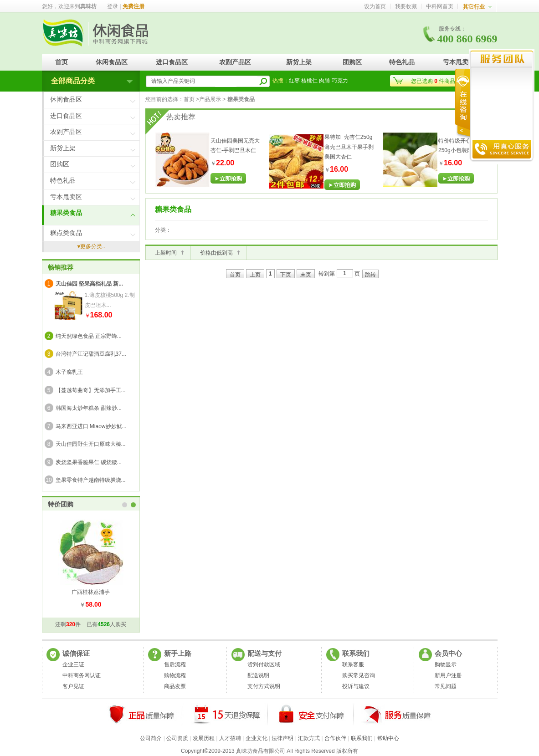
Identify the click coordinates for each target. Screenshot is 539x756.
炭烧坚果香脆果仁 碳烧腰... (89, 462)
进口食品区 (172, 62)
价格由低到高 (216, 253)
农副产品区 (235, 62)
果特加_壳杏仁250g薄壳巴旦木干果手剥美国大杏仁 (349, 147)
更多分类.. (93, 246)
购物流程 (175, 675)
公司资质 (177, 738)
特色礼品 (402, 62)
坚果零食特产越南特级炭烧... (91, 480)
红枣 (294, 81)
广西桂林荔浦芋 (91, 592)
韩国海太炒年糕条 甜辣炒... (89, 408)
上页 (255, 275)
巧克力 (340, 81)
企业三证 (73, 664)
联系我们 (362, 738)
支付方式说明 (264, 686)
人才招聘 (230, 738)
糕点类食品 (66, 233)
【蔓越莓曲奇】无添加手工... (91, 390)
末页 (306, 275)
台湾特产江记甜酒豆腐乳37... (91, 354)
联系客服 (353, 664)
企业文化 (257, 738)
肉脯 (324, 81)
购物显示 (446, 664)
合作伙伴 (335, 738)
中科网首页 (440, 6)
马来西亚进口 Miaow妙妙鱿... (91, 426)
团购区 (352, 62)
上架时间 (166, 253)
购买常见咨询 (359, 675)
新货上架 (299, 62)
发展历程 (204, 738)
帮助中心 (388, 738)
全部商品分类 (73, 81)
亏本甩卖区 (459, 62)
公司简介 (151, 738)
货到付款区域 (264, 664)
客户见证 (73, 686)
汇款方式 (309, 738)
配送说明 (258, 675)
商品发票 (175, 686)
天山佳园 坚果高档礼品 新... (90, 284)
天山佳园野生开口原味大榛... (91, 444)
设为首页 (375, 6)
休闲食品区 (112, 62)
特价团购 (61, 504)
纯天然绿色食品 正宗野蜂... (89, 336)
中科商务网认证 (82, 675)
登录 (113, 6)
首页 (62, 62)
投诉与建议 (356, 686)
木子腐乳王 (69, 372)
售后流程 (175, 664)
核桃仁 (309, 81)
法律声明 (282, 738)
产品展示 (210, 99)
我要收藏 (406, 6)
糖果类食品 (66, 213)
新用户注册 (448, 675)
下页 (286, 275)
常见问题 (446, 686)
